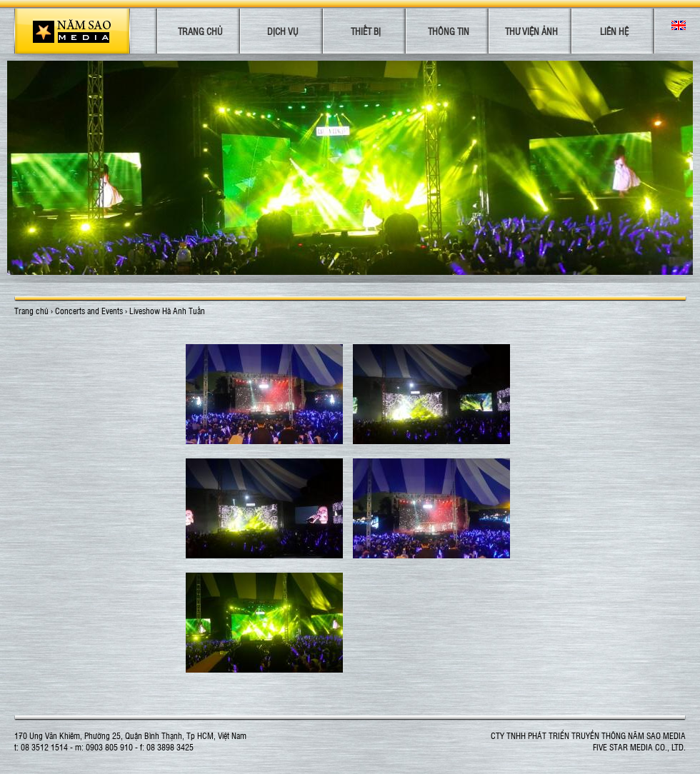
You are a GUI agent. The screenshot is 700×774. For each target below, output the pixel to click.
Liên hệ (614, 31)
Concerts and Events (89, 311)
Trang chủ (200, 31)
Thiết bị (366, 31)
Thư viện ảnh (531, 31)
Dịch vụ (282, 31)
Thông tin (449, 31)
